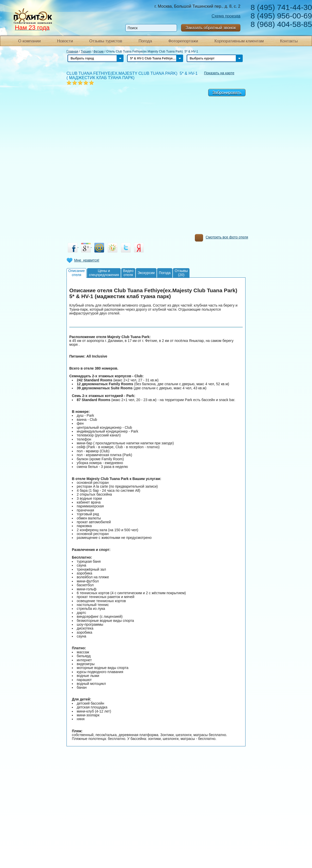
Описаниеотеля (76, 273)
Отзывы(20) (181, 273)
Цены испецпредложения (104, 273)
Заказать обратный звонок (211, 28)
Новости (65, 41)
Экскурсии (146, 273)
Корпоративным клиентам (239, 41)
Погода (145, 41)
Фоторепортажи (183, 41)
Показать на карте (219, 73)
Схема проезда (226, 16)
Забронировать (227, 93)
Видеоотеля (128, 273)
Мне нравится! (87, 260)
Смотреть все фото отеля (221, 238)
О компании (29, 41)
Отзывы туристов (106, 41)
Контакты (289, 41)
